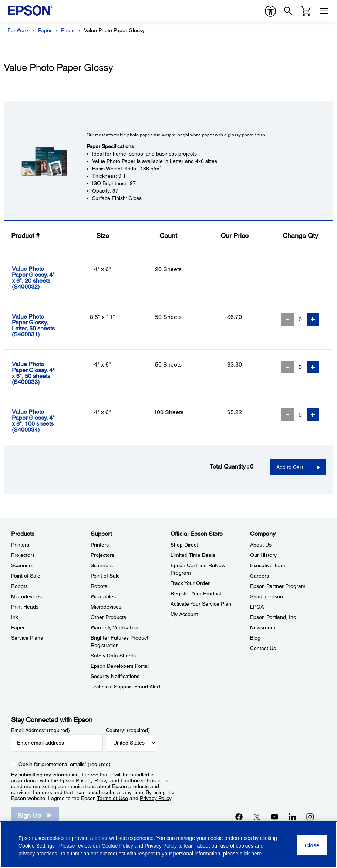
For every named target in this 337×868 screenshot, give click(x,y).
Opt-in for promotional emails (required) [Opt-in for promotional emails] (65, 764)
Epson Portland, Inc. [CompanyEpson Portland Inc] (274, 617)
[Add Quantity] (313, 319)
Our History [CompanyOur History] (263, 555)
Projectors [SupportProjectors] (102, 555)
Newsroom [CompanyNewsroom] (263, 627)
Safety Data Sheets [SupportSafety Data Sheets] (113, 656)
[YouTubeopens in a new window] (274, 817)
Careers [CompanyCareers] (260, 576)
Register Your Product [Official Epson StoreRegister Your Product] (196, 593)
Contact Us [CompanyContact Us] (263, 648)
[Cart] (306, 11)
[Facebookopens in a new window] (239, 817)
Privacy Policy (92, 780)
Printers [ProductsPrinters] (20, 545)
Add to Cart (290, 467)
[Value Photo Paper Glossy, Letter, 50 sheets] (40, 326)
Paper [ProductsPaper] (18, 627)
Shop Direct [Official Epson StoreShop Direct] (184, 545)
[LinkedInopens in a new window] (292, 817)
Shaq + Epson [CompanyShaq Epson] (267, 596)
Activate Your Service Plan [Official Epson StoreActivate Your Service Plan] (201, 604)
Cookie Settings (37, 846)
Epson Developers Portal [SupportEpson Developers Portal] (120, 666)
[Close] (312, 845)
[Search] (288, 11)
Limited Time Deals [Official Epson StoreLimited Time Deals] (193, 555)
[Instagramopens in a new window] (310, 817)
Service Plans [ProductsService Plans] (27, 638)
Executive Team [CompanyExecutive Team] (268, 565)
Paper (45, 30)
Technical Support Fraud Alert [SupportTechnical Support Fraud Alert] (126, 687)
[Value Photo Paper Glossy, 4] (40, 278)
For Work (18, 30)
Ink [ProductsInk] (15, 617)
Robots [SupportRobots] (99, 586)
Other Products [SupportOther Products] (108, 617)
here (256, 854)
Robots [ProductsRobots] (19, 586)
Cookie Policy (117, 846)
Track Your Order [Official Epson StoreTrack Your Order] (190, 583)
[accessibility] (270, 11)
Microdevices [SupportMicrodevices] (106, 607)
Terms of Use (112, 798)
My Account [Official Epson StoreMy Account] (184, 614)
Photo (68, 30)
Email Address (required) (41, 730)
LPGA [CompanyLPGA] (257, 607)
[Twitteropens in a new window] (257, 817)
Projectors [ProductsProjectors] (23, 555)
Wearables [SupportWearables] (103, 596)
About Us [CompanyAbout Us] (261, 545)
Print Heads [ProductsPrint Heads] (25, 607)
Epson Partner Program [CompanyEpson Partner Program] (278, 586)
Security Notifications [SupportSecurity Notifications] (115, 676)
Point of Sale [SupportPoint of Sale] (105, 576)
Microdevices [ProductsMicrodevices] (26, 596)
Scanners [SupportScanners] (102, 565)
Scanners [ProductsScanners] (22, 565)
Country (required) (128, 730)
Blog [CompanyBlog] (255, 638)
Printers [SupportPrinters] (100, 545)
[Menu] (324, 11)
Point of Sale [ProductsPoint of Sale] (26, 576)
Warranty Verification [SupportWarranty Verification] (114, 627)
